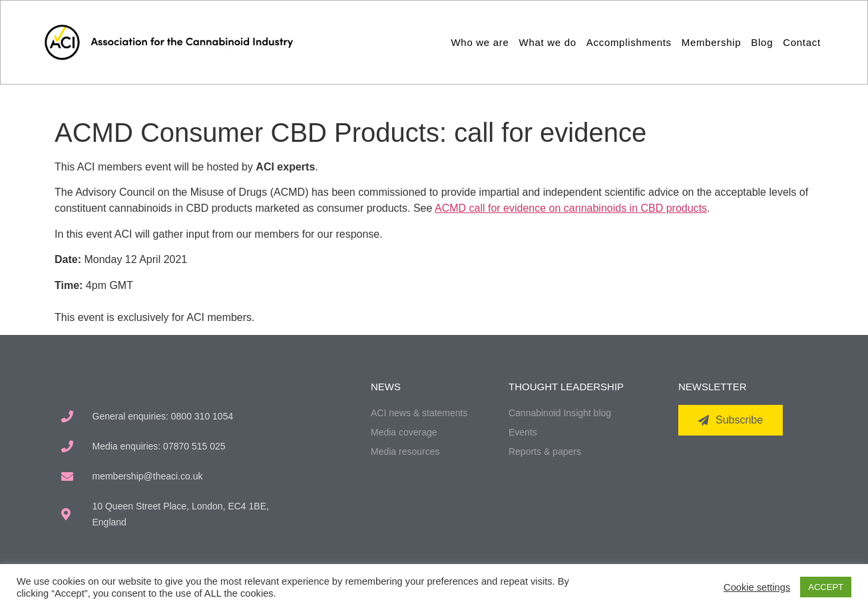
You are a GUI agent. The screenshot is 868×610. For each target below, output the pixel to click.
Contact (802, 42)
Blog (762, 42)
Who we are (480, 42)
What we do (548, 42)
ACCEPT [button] (826, 587)
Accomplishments (629, 42)
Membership (712, 42)
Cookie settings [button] (757, 587)
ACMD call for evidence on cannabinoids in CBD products (571, 208)
